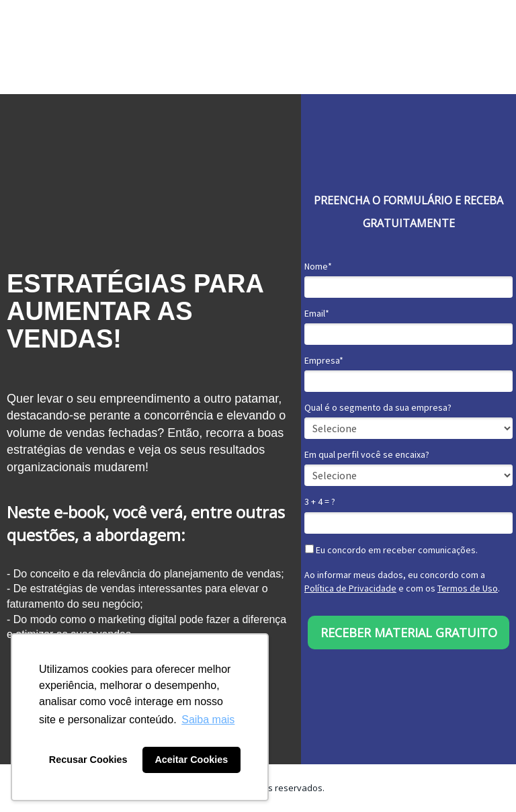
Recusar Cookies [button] (88, 760)
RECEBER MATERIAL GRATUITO (409, 633)
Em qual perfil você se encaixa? (367, 455)
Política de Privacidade (350, 588)
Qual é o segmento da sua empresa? (378, 408)
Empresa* (324, 361)
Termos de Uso (468, 588)
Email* (317, 314)
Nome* (318, 267)
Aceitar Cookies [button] (191, 760)
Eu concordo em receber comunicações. (391, 550)
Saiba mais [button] (208, 720)
